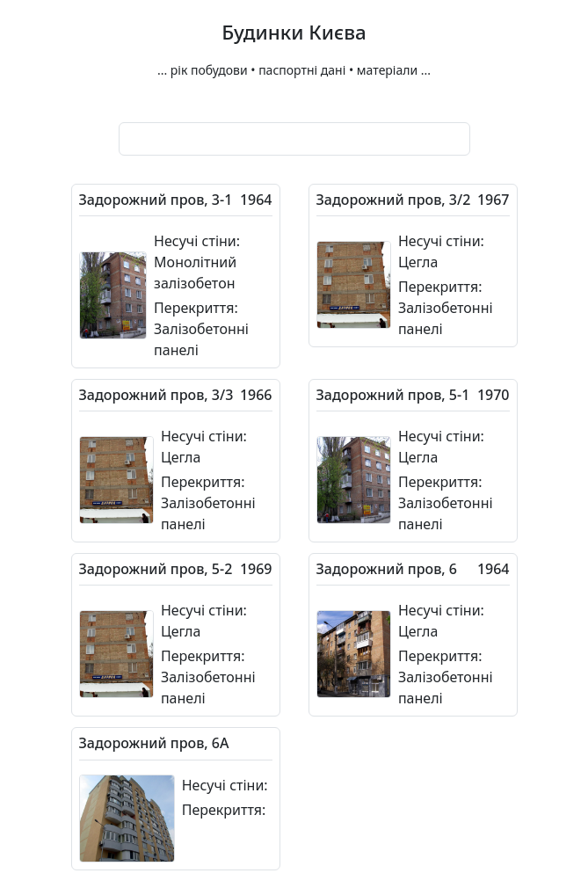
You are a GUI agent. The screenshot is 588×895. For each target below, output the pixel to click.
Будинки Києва (294, 33)
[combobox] (294, 139)
